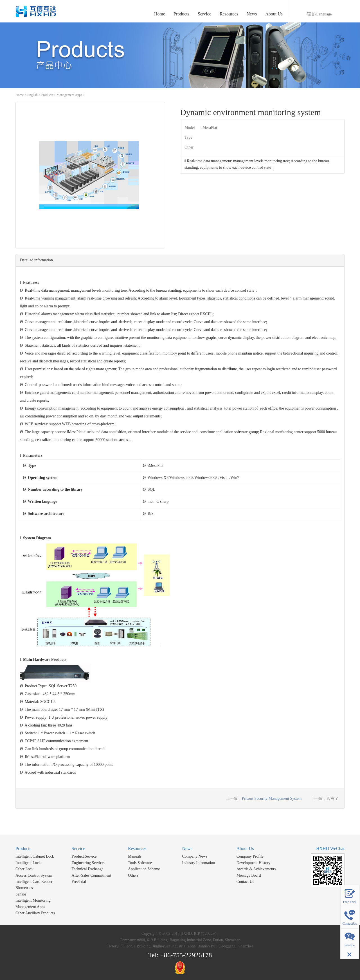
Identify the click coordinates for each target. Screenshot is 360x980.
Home (160, 14)
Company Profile (250, 856)
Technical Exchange (88, 869)
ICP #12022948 (206, 934)
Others (133, 875)
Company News (195, 856)
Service (78, 848)
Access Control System (34, 875)
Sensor (21, 894)
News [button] (252, 14)
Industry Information (198, 863)
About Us (245, 848)
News (187, 848)
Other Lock (24, 869)
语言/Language (319, 14)
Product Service (84, 856)
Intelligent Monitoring (33, 900)
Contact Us (245, 882)
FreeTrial (79, 882)
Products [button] (181, 14)
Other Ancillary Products (35, 913)
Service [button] (204, 14)
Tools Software (140, 863)
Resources (137, 848)
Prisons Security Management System (272, 799)
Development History (254, 863)
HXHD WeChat (330, 848)
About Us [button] (274, 14)
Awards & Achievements (256, 869)
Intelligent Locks (29, 863)
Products (47, 95)
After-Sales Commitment (92, 875)
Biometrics (24, 888)
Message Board (249, 875)
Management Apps (69, 95)
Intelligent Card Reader (34, 882)
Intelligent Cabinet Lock (35, 856)
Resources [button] (229, 14)
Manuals (135, 856)
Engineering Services (88, 863)
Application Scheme (144, 869)
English (32, 95)
